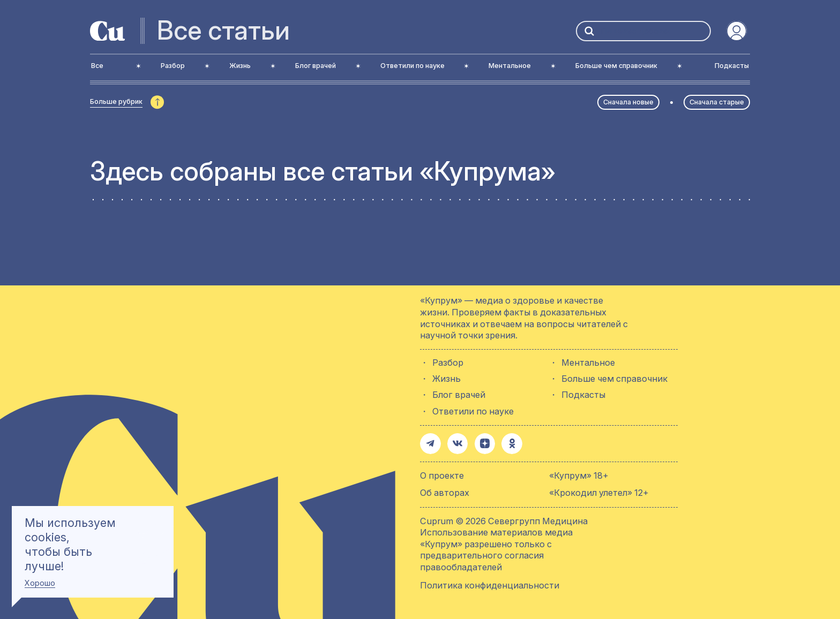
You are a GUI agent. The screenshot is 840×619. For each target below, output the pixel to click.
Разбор (448, 363)
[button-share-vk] (455, 443)
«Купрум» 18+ (579, 474)
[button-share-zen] (481, 443)
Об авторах (445, 492)
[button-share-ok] (507, 443)
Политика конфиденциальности (490, 584)
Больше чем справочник (614, 379)
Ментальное (588, 363)
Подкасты (583, 395)
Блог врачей (459, 395)
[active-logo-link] (108, 31)
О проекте (442, 474)
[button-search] (589, 31)
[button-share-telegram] (430, 443)
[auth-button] (737, 31)
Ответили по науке (473, 412)
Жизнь (447, 379)
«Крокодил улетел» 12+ (599, 492)
